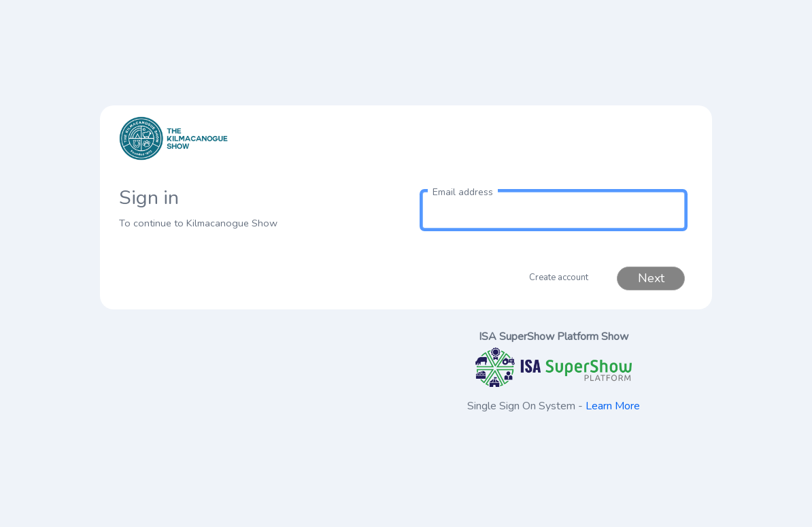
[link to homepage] (258, 147)
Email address (463, 192)
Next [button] (651, 278)
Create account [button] (559, 277)
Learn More (613, 406)
